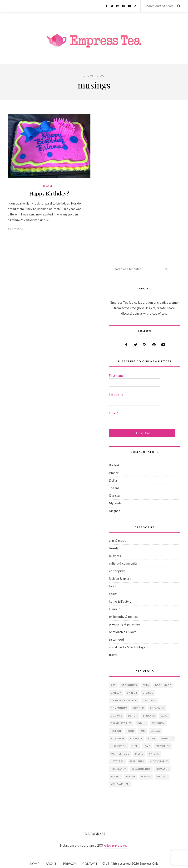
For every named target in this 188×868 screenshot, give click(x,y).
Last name (116, 394)
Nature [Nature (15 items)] (154, 754)
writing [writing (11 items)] (162, 777)
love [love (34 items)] (147, 746)
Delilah (114, 480)
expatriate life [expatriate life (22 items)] (121, 723)
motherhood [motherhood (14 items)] (120, 754)
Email (114, 413)
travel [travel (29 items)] (116, 777)
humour (114, 609)
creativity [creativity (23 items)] (157, 708)
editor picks (117, 571)
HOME (35, 864)
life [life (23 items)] (135, 746)
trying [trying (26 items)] (130, 777)
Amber (114, 473)
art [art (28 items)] (113, 685)
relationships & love (123, 632)
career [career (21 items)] (132, 693)
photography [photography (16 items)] (159, 761)
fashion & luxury (120, 579)
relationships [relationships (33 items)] (141, 769)
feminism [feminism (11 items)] (158, 723)
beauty (114, 548)
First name (117, 375)
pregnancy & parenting (125, 624)
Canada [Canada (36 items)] (116, 693)
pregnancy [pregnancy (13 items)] (118, 769)
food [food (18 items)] (130, 731)
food (112, 586)
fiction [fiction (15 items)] (116, 731)
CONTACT (90, 864)
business (115, 556)
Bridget (114, 465)
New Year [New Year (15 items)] (117, 761)
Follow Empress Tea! (116, 846)
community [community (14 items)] (119, 708)
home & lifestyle (120, 601)
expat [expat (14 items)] (164, 716)
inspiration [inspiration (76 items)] (119, 746)
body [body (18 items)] (146, 685)
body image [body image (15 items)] (163, 685)
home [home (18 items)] (152, 739)
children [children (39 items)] (149, 700)
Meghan (115, 511)
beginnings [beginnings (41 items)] (129, 685)
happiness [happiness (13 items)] (118, 739)
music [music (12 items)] (139, 754)
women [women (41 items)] (146, 777)
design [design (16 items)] (133, 716)
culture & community (123, 563)
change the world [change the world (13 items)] (124, 700)
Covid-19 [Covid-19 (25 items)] (139, 708)
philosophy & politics (124, 617)
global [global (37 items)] (156, 731)
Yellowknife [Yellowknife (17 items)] (120, 784)
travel (113, 655)
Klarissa (114, 496)
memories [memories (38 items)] (163, 746)
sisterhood (116, 639)
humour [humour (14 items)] (167, 739)
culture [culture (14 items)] (117, 716)
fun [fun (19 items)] (142, 731)
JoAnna (114, 488)
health (49, 186)
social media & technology (127, 647)
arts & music (117, 541)
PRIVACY (69, 864)
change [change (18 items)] (148, 693)
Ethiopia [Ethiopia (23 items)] (149, 716)
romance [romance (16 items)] (163, 769)
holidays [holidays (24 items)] (136, 739)
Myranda (115, 503)
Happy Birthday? (49, 193)
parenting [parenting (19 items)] (137, 761)
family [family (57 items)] (142, 723)
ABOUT (51, 864)
